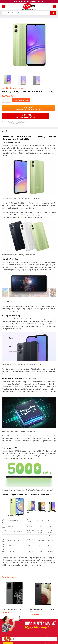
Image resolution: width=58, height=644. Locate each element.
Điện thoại (13, 88)
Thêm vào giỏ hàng (21, 100)
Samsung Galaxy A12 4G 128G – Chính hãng (42, 610)
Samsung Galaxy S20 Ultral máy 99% (13, 609)
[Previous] (1, 600)
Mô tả (4, 131)
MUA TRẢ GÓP (25, 116)
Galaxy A (29, 88)
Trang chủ (5, 88)
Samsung (21, 88)
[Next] (57, 600)
